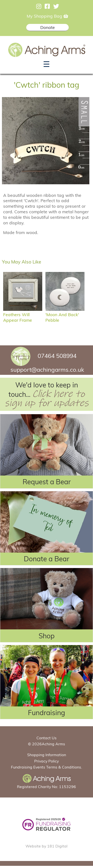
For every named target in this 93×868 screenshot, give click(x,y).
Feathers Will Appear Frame (23, 315)
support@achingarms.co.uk (47, 370)
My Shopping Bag (47, 16)
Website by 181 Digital (46, 846)
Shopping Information (47, 755)
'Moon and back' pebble (65, 315)
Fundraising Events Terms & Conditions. (46, 767)
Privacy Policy (46, 761)
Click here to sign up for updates (47, 398)
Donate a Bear (46, 559)
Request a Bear (47, 482)
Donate (48, 27)
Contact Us (46, 738)
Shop (47, 636)
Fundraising (46, 713)
